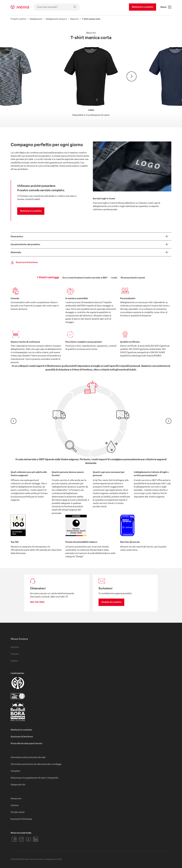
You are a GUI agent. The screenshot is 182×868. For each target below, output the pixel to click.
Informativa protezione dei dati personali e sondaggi (36, 764)
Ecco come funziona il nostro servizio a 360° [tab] (85, 278)
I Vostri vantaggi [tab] (48, 277)
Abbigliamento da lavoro (56, 19)
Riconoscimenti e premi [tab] (133, 278)
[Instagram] (21, 839)
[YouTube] (28, 839)
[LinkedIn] (36, 839)
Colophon (15, 771)
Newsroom (16, 798)
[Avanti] (132, 76)
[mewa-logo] (20, 7)
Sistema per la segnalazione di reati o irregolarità (34, 778)
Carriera (15, 805)
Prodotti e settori (18, 19)
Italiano (14, 661)
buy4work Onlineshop (21, 819)
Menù (166, 7)
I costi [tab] (114, 278)
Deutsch (15, 647)
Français (15, 654)
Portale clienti (18, 812)
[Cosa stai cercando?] (57, 7)
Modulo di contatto (111, 602)
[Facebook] (14, 839)
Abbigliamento (36, 19)
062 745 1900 (37, 602)
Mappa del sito (18, 784)
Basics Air (75, 19)
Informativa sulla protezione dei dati (28, 757)
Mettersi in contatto (143, 7)
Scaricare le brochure (23, 262)
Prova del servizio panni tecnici (27, 743)
